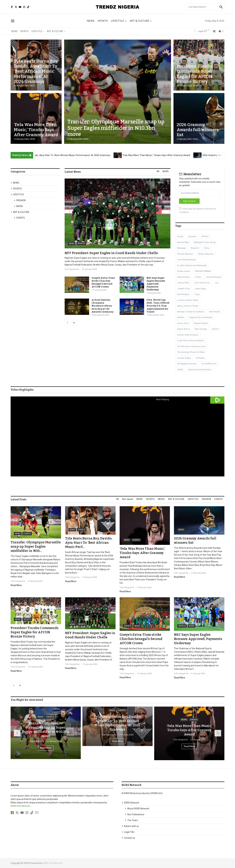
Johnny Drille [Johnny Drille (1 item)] (183, 283)
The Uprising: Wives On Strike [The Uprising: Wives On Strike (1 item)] (191, 352)
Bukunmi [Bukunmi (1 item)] (195, 248)
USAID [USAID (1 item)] (180, 369)
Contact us (128, 838)
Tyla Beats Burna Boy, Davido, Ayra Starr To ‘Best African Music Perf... (89, 543)
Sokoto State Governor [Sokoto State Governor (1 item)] (188, 335)
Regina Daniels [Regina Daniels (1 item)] (201, 323)
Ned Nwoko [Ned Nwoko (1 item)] (215, 312)
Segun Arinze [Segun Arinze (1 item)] (183, 329)
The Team (131, 820)
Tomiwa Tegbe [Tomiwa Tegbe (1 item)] (184, 358)
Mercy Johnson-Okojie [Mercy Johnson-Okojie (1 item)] (188, 306)
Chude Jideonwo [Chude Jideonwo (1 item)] (206, 254)
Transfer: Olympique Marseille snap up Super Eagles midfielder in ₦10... (36, 546)
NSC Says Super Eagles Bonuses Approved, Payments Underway (156, 284)
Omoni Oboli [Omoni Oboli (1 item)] (183, 323)
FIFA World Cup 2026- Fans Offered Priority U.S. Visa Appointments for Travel (158, 306)
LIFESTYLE (119, 21)
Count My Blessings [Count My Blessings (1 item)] (186, 260)
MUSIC (19, 206)
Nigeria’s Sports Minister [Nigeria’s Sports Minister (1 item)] (201, 317)
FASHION (20, 200)
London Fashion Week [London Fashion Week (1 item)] (188, 300)
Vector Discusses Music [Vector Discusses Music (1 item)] (200, 369)
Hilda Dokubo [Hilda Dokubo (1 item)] (184, 277)
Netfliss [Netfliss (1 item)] (181, 317)
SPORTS (103, 21)
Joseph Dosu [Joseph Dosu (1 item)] (183, 289)
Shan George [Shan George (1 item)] (201, 329)
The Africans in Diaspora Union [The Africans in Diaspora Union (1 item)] (192, 346)
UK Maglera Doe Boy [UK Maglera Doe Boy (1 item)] (187, 364)
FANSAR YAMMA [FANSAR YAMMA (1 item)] (203, 271)
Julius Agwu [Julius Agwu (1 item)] (200, 289)
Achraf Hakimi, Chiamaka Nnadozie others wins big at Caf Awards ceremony (103, 306)
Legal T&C (128, 832)
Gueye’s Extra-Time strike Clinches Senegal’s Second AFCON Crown (103, 282)
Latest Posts (19, 500)
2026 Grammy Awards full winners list (198, 130)
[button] (17, 733)
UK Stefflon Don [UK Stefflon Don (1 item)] (209, 364)
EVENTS (19, 218)
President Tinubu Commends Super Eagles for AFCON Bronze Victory (195, 74)
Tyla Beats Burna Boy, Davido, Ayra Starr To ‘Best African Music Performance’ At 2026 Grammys (36, 71)
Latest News (73, 172)
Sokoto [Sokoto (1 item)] (215, 329)
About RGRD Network (137, 809)
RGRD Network (130, 803)
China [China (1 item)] (207, 248)
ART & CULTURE (141, 21)
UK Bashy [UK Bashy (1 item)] (200, 358)
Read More (16, 585)
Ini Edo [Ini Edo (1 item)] (198, 277)
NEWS (91, 21)
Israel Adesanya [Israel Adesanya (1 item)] (214, 277)
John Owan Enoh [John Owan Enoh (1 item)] (202, 283)
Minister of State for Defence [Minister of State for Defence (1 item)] (191, 312)
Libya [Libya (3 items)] (197, 294)
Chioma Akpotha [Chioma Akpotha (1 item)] (185, 254)
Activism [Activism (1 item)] (192, 236)
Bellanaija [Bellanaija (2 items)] (182, 248)
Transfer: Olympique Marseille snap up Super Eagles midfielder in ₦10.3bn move (116, 128)
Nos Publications (135, 814)
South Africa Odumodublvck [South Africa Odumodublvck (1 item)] (190, 341)
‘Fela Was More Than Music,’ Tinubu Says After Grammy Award (36, 130)
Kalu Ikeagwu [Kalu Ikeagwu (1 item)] (183, 294)
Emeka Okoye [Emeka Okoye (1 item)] (184, 271)
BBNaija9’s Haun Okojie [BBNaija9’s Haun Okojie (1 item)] (205, 242)
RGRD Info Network (20, 806)
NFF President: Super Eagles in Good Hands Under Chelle (111, 253)
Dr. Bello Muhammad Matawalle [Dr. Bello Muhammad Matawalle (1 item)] (192, 265)
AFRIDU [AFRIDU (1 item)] (205, 236)
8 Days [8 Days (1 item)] (180, 236)
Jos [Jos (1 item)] (217, 283)
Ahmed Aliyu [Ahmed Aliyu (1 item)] (183, 242)
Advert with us (130, 826)
